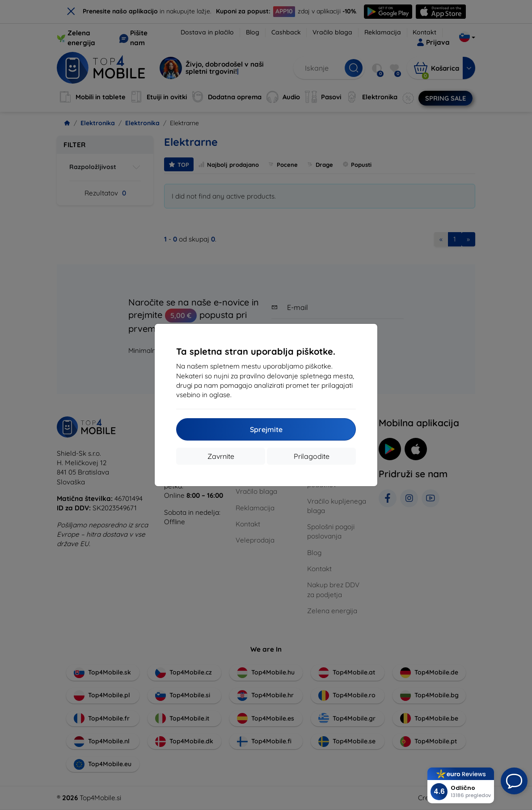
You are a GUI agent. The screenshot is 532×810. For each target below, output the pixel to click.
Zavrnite (221, 456)
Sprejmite (266, 429)
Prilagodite (312, 456)
